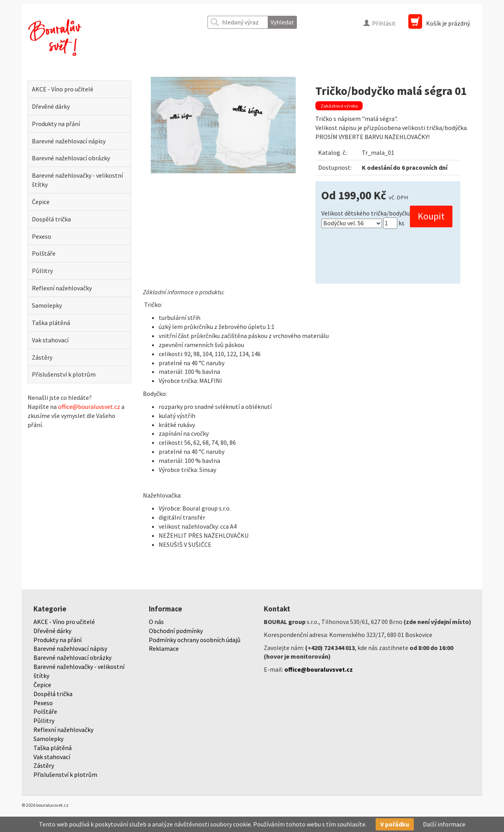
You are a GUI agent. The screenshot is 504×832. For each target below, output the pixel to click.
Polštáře (44, 253)
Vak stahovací (50, 340)
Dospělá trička (51, 219)
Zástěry (42, 357)
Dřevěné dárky (51, 106)
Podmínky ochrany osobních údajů (195, 640)
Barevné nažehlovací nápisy (69, 141)
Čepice (41, 202)
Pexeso (42, 236)
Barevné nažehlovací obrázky (71, 158)
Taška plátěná (51, 323)
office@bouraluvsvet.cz (89, 407)
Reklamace (164, 648)
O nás (156, 622)
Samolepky (47, 305)
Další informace (444, 824)
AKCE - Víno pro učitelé (63, 89)
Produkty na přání (56, 124)
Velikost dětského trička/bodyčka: (367, 213)
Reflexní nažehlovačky (62, 288)
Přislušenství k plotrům (64, 374)
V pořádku (395, 824)
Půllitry (42, 271)
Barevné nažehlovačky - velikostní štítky (77, 180)
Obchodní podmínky (176, 631)
